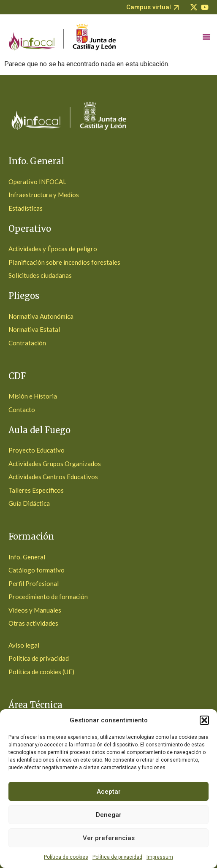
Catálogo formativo (37, 570)
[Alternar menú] (206, 37)
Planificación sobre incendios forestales (64, 262)
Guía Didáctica (29, 503)
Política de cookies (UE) (41, 672)
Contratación (27, 343)
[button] (204, 720)
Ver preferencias (109, 838)
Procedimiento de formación (48, 597)
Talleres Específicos (36, 490)
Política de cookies (66, 857)
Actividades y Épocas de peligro (53, 249)
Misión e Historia (33, 396)
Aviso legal (24, 645)
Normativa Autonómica (41, 316)
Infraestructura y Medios (44, 195)
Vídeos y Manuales (35, 610)
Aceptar (109, 792)
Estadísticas (26, 208)
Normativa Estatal (34, 329)
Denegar (109, 815)
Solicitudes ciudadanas (40, 275)
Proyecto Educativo (37, 450)
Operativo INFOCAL (37, 182)
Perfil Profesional (34, 583)
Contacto (22, 410)
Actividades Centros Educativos (53, 477)
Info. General (27, 557)
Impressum (160, 857)
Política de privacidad (117, 857)
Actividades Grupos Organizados (55, 464)
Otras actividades (33, 623)
